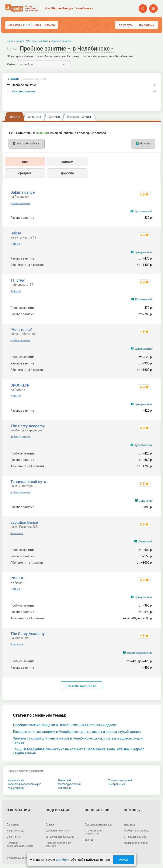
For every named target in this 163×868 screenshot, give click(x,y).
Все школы (19, 25)
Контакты (130, 824)
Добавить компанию (58, 831)
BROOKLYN (20, 385)
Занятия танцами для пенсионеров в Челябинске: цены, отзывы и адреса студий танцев (78, 740)
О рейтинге (13, 837)
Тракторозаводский (140, 653)
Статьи (50, 824)
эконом (67, 162)
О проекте (13, 824)
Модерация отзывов (136, 843)
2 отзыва (16, 396)
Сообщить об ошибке (136, 831)
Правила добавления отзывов (58, 844)
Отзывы (50, 25)
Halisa (16, 233)
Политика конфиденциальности (20, 844)
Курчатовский (143, 211)
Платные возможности (99, 824)
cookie (61, 860)
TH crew (18, 280)
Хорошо (124, 860)
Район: (11, 64)
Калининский (144, 299)
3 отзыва (16, 291)
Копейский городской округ (24, 784)
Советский (146, 501)
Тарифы (89, 840)
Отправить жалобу (135, 837)
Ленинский (145, 541)
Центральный (143, 252)
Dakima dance (22, 192)
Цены (37, 25)
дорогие (67, 173)
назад (28, 79)
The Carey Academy (27, 426)
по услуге (126, 25)
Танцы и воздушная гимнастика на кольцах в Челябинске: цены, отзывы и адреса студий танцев (79, 751)
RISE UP (17, 578)
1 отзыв (15, 244)
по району (147, 25)
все (25, 162)
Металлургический (69, 784)
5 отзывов (17, 645)
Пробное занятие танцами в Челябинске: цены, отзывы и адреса (65, 725)
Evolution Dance (24, 522)
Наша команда (15, 831)
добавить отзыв (20, 203)
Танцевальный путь (28, 482)
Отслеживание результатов (93, 832)
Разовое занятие (24, 91)
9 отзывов (17, 533)
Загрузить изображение (60, 837)
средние (25, 173)
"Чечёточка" (21, 330)
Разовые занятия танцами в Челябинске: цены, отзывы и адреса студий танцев (77, 732)
